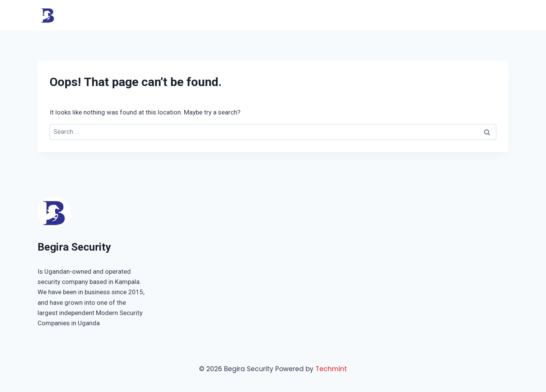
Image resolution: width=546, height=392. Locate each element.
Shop (450, 15)
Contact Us (486, 15)
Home (331, 15)
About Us (419, 15)
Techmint (331, 369)
